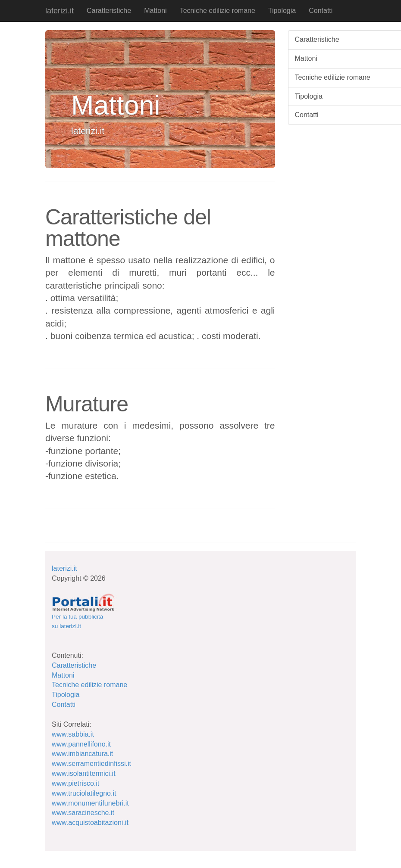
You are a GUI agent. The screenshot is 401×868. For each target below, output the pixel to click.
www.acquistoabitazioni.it (90, 823)
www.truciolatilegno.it (84, 793)
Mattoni (155, 11)
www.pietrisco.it (75, 783)
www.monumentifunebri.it (90, 803)
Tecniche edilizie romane (218, 11)
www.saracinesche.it (83, 813)
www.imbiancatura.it (82, 754)
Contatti (321, 11)
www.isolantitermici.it (84, 773)
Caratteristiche (109, 11)
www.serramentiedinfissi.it (91, 764)
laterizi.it (60, 11)
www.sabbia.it (73, 734)
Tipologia (282, 11)
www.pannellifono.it (81, 744)
